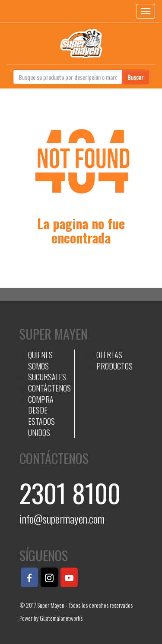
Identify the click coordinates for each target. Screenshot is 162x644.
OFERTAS (109, 355)
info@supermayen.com (62, 519)
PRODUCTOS (114, 366)
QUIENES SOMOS (40, 360)
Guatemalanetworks (61, 618)
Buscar (135, 77)
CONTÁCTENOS (49, 388)
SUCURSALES (47, 377)
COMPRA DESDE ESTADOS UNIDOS (41, 416)
